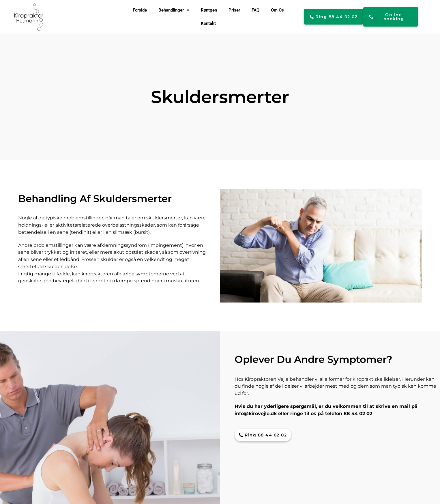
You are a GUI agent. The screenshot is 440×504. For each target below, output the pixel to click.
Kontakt (208, 23)
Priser (234, 10)
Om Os (277, 10)
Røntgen (209, 10)
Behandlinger (174, 10)
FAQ (255, 10)
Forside (140, 10)
